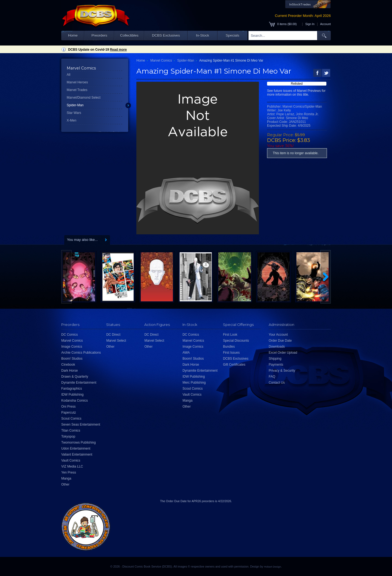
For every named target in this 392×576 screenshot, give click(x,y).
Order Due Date (280, 341)
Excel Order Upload (283, 353)
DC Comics (70, 335)
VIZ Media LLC (72, 466)
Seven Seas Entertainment (81, 425)
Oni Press (68, 407)
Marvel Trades (77, 90)
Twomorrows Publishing (79, 442)
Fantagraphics (72, 389)
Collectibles (129, 35)
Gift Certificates (234, 365)
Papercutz (69, 413)
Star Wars (74, 113)
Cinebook (68, 365)
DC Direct (113, 335)
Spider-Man (75, 105)
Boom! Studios (72, 359)
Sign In (310, 24)
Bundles (229, 347)
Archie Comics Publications (81, 353)
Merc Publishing (194, 383)
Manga (66, 478)
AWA (186, 353)
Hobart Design (272, 567)
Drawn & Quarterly (75, 377)
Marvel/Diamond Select (84, 98)
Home (73, 35)
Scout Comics (71, 419)
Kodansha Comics (74, 401)
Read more (118, 50)
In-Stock (203, 35)
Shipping (275, 359)
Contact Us (277, 383)
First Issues (231, 353)
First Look (230, 335)
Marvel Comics (161, 60)
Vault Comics (71, 460)
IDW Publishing (72, 395)
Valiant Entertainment (77, 454)
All (68, 75)
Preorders (99, 35)
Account (325, 24)
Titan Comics (71, 431)
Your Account (278, 335)
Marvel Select (116, 341)
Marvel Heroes (77, 82)
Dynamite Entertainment (79, 383)
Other (65, 484)
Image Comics (72, 347)
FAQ (272, 377)
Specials (232, 35)
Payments (276, 365)
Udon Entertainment (76, 448)
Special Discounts (236, 341)
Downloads (277, 347)
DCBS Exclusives (166, 35)
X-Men (71, 120)
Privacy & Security (282, 371)
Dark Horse (70, 371)
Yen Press (69, 472)
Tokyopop (68, 436)
